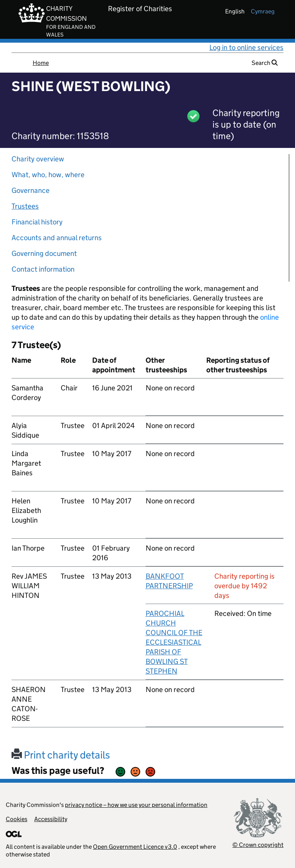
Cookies (17, 819)
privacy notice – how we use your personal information (136, 805)
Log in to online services (246, 47)
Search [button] (265, 63)
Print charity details (61, 755)
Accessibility (51, 819)
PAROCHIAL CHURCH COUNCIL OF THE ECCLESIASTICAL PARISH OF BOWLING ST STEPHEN (174, 642)
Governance (31, 190)
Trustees (25, 206)
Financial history (37, 222)
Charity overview (38, 159)
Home (41, 63)
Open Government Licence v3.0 (135, 847)
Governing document (44, 253)
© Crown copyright (258, 845)
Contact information (43, 269)
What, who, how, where (48, 175)
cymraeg (263, 11)
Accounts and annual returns (57, 238)
